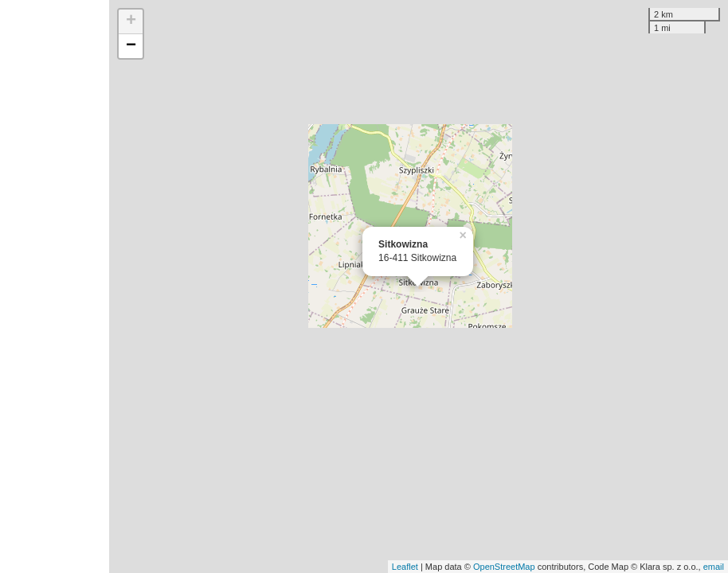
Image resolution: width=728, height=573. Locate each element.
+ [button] (131, 21)
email (714, 567)
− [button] (131, 46)
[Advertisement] (55, 286)
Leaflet (405, 567)
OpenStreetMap (504, 567)
